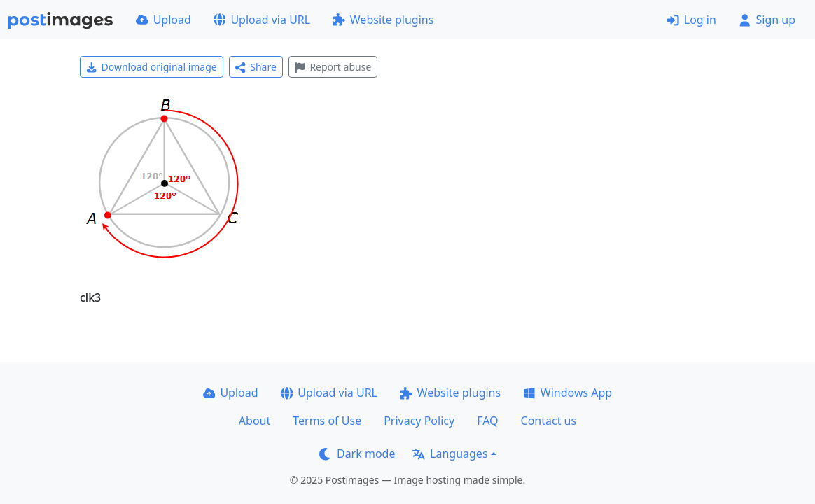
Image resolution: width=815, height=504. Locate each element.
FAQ (487, 421)
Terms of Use (327, 421)
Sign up (767, 20)
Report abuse (333, 67)
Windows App (567, 393)
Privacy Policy (419, 421)
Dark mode (357, 454)
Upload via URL (262, 20)
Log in (691, 20)
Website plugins (383, 20)
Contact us (549, 421)
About (255, 421)
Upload (163, 20)
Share (256, 67)
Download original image (152, 67)
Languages (450, 454)
